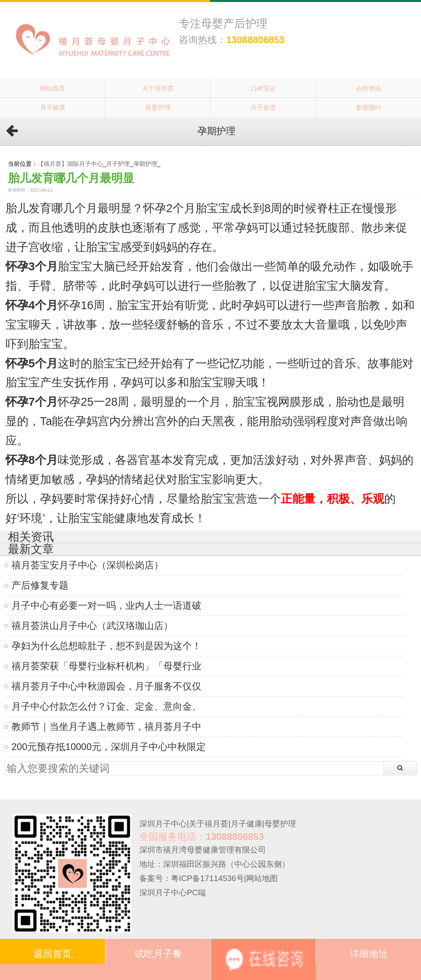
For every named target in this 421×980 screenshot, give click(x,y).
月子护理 (118, 164)
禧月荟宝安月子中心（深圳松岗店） (87, 565)
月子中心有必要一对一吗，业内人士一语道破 (106, 605)
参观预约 (368, 107)
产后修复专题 (40, 585)
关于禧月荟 (158, 88)
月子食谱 (263, 107)
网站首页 (53, 88)
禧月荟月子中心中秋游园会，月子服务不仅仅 (106, 686)
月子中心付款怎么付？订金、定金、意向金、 (106, 706)
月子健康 (53, 107)
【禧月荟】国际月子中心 (70, 164)
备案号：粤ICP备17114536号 (192, 878)
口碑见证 (263, 88)
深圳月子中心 (163, 824)
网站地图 (262, 878)
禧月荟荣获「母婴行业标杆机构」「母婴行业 (106, 666)
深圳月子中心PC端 (173, 893)
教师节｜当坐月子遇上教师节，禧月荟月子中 (106, 726)
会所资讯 (368, 88)
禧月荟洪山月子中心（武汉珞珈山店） (92, 626)
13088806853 (255, 40)
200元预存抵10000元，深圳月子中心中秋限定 (109, 747)
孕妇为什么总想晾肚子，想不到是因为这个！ (106, 646)
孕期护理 (145, 164)
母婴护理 (158, 107)
